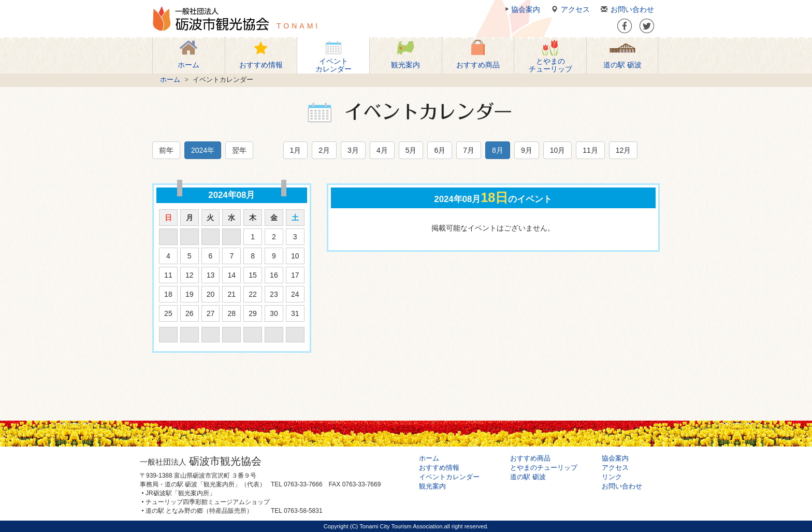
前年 (166, 150)
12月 (624, 150)
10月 (558, 150)
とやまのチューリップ (544, 468)
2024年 (203, 150)
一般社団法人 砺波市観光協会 (211, 19)
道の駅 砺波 (528, 477)
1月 (296, 150)
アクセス (569, 9)
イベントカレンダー (449, 477)
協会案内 (521, 9)
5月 (411, 150)
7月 (469, 150)
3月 (353, 150)
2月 (324, 150)
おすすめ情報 (439, 468)
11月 (590, 150)
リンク (612, 477)
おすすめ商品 (530, 458)
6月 (440, 150)
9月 (527, 150)
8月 (498, 150)
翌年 (239, 150)
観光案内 (432, 486)
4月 (382, 150)
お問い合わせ (626, 9)
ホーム (170, 80)
